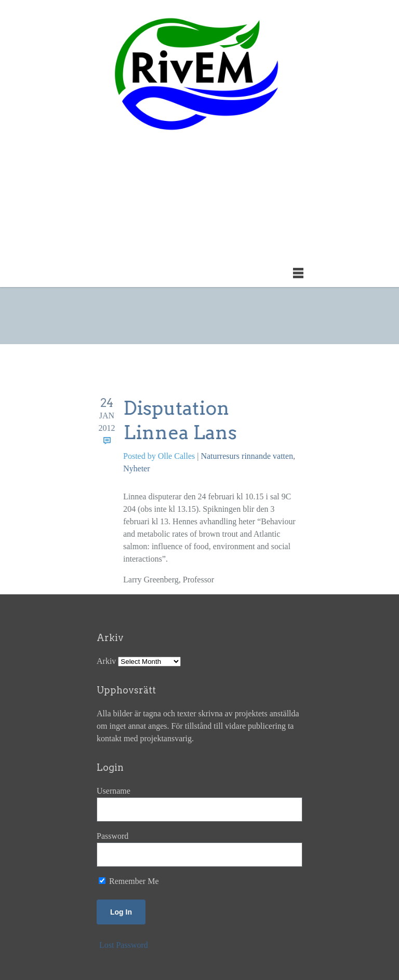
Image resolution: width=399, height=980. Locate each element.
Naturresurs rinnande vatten (247, 456)
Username (114, 791)
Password (112, 836)
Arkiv (106, 661)
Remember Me (129, 881)
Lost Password (124, 945)
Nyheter (137, 468)
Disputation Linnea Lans (181, 420)
